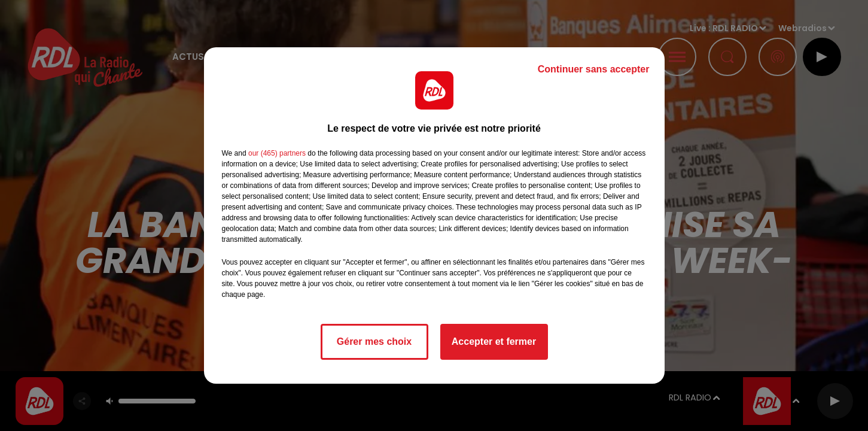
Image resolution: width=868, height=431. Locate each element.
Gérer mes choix (374, 342)
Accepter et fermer (494, 342)
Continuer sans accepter (594, 69)
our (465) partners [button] (277, 153)
